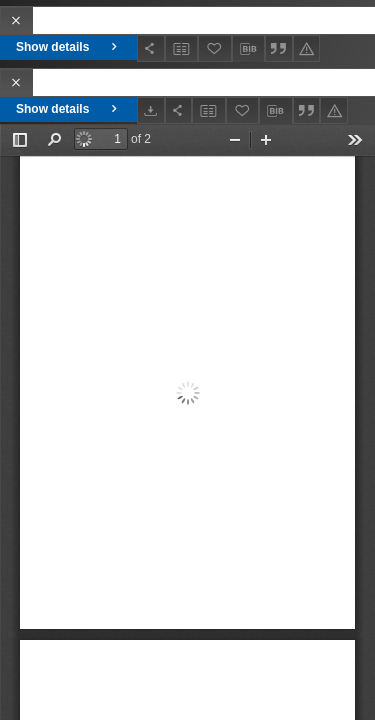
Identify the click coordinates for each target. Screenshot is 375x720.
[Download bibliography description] (249, 49)
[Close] (16, 20)
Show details (68, 47)
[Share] (151, 48)
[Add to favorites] (215, 48)
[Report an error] (307, 48)
